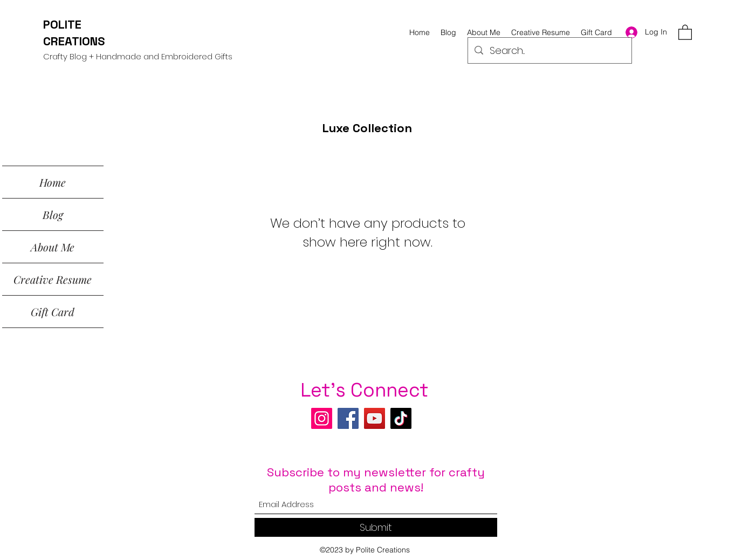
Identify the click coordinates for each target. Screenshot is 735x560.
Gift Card (53, 312)
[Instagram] (322, 418)
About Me (53, 247)
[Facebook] (348, 418)
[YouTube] (375, 418)
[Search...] (549, 51)
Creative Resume (53, 279)
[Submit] (376, 527)
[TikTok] (401, 418)
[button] (685, 32)
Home (53, 182)
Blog (53, 214)
